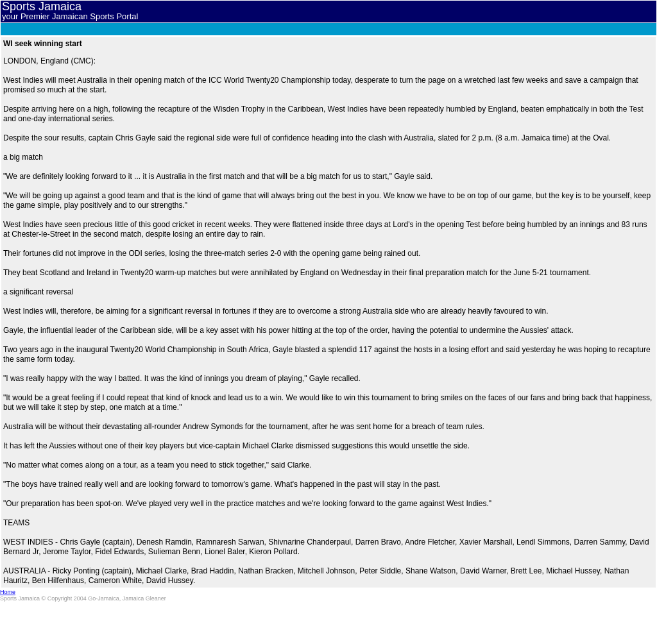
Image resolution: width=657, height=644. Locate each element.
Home (8, 592)
